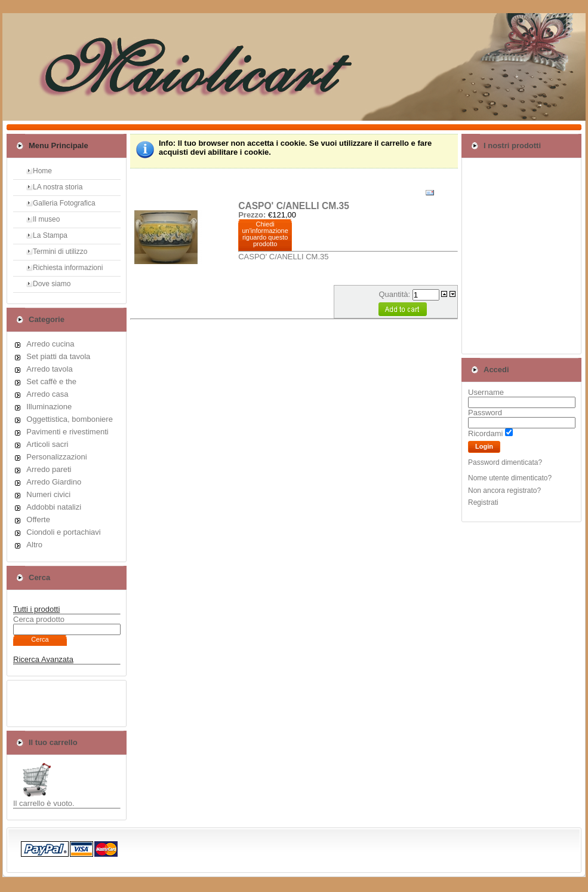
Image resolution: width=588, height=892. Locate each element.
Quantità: (395, 294)
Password (485, 413)
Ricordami (486, 433)
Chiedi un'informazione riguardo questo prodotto (265, 234)
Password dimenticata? (505, 462)
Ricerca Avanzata (43, 659)
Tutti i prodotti (36, 609)
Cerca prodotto (39, 619)
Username (486, 392)
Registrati (483, 502)
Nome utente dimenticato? (510, 478)
